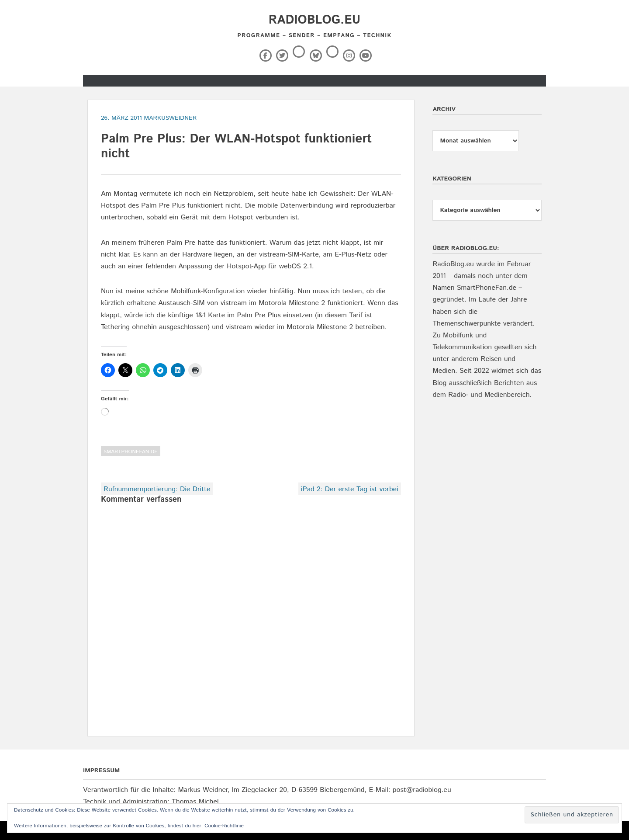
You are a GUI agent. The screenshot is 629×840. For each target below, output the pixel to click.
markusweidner (171, 118)
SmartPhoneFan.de (131, 452)
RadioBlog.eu (314, 20)
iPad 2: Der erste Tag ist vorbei (350, 489)
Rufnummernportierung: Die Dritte (157, 489)
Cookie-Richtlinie (224, 826)
